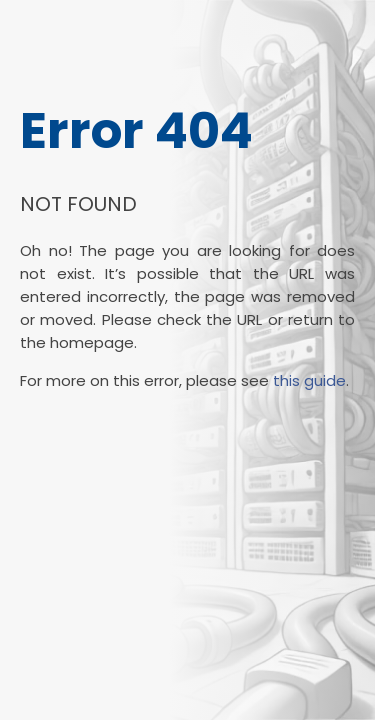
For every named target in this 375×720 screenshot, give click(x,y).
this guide (309, 380)
